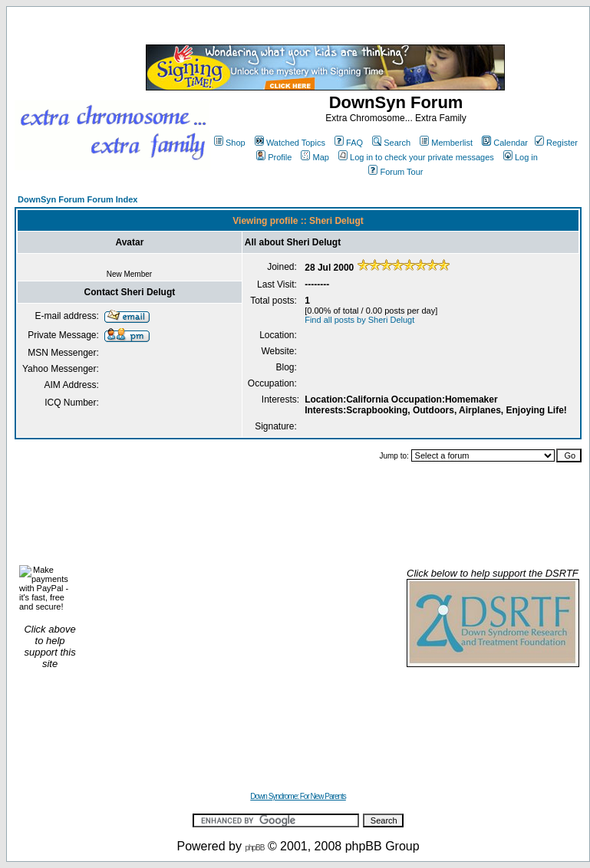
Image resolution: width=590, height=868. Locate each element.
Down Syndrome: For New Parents (298, 796)
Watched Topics (290, 143)
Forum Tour (396, 172)
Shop (230, 143)
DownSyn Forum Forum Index (77, 199)
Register (556, 143)
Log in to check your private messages (416, 157)
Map (315, 157)
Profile (274, 157)
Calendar (505, 143)
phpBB (254, 848)
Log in (521, 157)
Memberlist (446, 143)
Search (391, 143)
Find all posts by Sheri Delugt (359, 320)
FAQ (349, 143)
